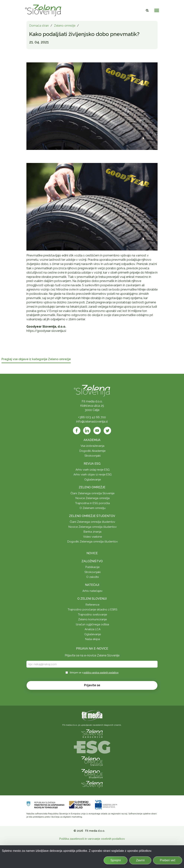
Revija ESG (92, 464)
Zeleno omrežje (65, 26)
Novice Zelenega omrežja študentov (93, 527)
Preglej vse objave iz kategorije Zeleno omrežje (36, 359)
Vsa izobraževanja (92, 446)
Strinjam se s (94, 673)
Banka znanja (92, 532)
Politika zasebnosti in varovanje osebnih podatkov (92, 839)
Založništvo (92, 561)
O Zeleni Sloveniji (92, 599)
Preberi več (168, 860)
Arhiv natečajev (92, 591)
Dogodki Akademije (92, 451)
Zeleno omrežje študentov (92, 516)
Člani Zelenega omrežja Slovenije (92, 493)
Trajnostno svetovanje (92, 615)
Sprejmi (116, 860)
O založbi (93, 577)
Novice (92, 553)
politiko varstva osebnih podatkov (101, 673)
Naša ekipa (93, 639)
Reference (92, 605)
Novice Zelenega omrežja (93, 498)
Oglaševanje (93, 480)
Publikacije (92, 567)
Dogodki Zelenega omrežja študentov (93, 542)
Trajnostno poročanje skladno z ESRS (92, 610)
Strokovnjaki (93, 456)
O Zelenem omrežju (93, 508)
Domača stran (39, 26)
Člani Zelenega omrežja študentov (92, 522)
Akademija (92, 440)
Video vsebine (93, 537)
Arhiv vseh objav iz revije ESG (93, 475)
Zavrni (140, 860)
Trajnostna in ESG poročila (92, 503)
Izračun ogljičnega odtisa (92, 624)
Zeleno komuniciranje (92, 619)
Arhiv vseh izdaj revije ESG (93, 470)
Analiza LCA (93, 629)
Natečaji (92, 585)
